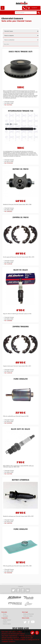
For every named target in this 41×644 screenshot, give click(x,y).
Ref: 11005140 (8, 373)
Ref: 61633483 (8, 423)
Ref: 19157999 (8, 474)
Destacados (4, 612)
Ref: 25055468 (8, 573)
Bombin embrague (21, 480)
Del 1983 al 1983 (9, 421)
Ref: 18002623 (8, 211)
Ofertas (5, 614)
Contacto (5, 622)
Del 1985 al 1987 (9, 571)
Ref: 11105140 (8, 264)
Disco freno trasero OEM (20, 52)
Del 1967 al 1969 (9, 161)
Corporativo (4, 618)
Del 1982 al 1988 (9, 210)
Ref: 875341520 (9, 163)
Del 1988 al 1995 (9, 472)
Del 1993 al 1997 (9, 522)
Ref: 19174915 (8, 105)
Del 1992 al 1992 (9, 319)
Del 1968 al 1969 (9, 103)
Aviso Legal (25, 612)
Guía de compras (7, 624)
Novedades (6, 616)
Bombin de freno (20, 169)
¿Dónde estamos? (7, 620)
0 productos (34, 8)
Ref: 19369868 (8, 321)
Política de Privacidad (29, 614)
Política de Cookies (28, 616)
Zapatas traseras (20, 327)
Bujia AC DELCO (21, 270)
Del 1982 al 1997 (9, 262)
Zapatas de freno (20, 217)
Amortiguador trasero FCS (21, 111)
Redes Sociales (26, 618)
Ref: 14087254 (8, 523)
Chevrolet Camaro (9, 102)
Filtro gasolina (21, 379)
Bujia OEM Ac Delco (20, 429)
